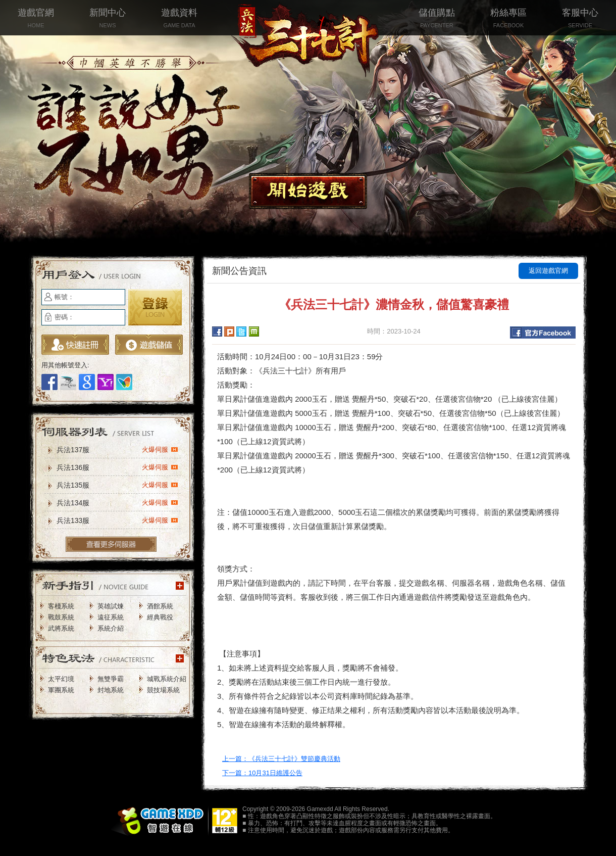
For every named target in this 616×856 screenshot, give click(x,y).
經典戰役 (160, 617)
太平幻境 (61, 679)
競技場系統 (163, 690)
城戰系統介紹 (167, 679)
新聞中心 (108, 19)
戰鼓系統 (61, 617)
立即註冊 (75, 345)
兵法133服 (117, 520)
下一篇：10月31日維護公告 (262, 773)
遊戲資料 (179, 19)
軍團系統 (61, 690)
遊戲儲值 (149, 345)
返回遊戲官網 (548, 271)
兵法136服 (117, 467)
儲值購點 (437, 19)
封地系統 (111, 690)
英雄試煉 (111, 606)
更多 (111, 544)
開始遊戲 (308, 191)
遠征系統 (111, 617)
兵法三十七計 (308, 40)
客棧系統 (61, 606)
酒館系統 (160, 606)
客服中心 (580, 19)
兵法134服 (117, 502)
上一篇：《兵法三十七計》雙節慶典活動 (281, 759)
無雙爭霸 (111, 679)
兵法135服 (117, 485)
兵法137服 (117, 449)
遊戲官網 (36, 19)
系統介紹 (111, 628)
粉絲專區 (508, 19)
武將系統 (61, 628)
